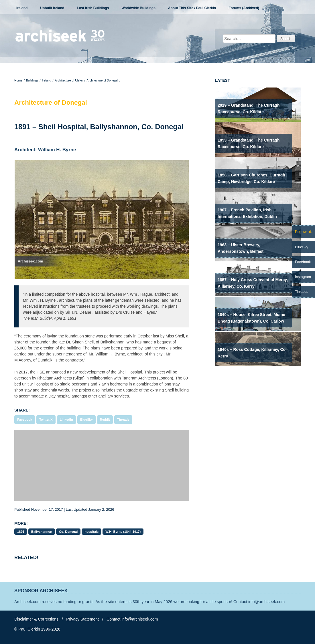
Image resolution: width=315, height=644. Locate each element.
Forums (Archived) (244, 8)
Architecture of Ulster (69, 80)
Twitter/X (46, 420)
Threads (123, 420)
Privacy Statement (82, 619)
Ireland (22, 8)
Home (18, 80)
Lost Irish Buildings (93, 8)
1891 (21, 532)
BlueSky (86, 420)
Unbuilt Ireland (52, 8)
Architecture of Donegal (102, 80)
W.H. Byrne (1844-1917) (123, 532)
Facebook (25, 420)
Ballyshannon (42, 532)
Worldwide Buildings (138, 8)
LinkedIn (66, 420)
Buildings (32, 80)
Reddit (105, 420)
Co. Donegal (68, 532)
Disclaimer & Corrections (36, 619)
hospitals (91, 532)
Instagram (303, 277)
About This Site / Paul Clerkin (192, 8)
